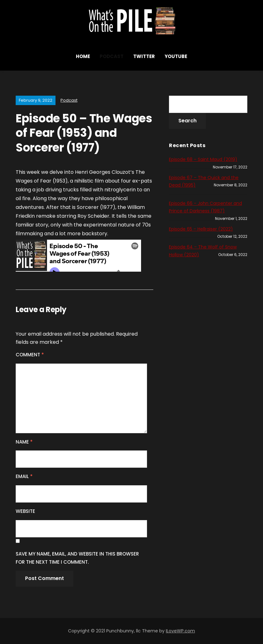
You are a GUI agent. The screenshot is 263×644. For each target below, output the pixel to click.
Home (83, 56)
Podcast (112, 56)
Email (24, 476)
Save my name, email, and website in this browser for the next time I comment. (77, 558)
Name (24, 442)
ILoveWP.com (180, 631)
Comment (30, 355)
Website (25, 511)
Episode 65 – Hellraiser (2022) (201, 229)
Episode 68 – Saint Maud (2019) (203, 159)
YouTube (176, 56)
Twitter (144, 56)
